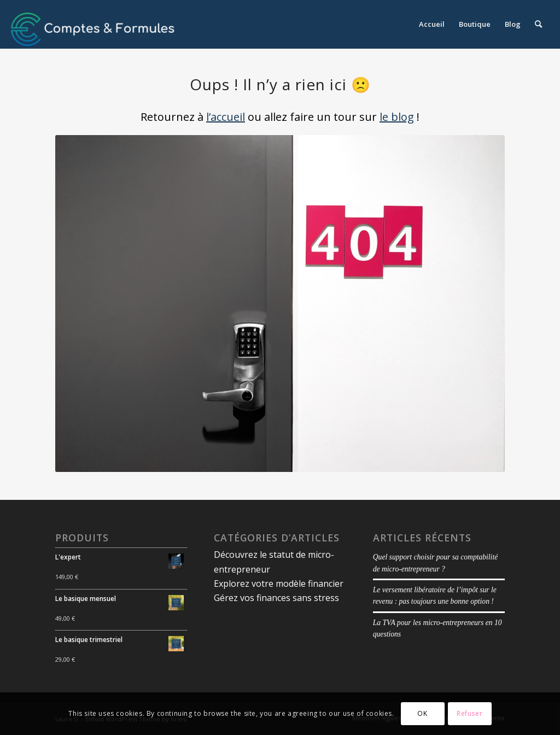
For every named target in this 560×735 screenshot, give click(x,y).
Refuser (469, 713)
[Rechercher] (538, 24)
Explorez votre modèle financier (279, 584)
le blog (397, 117)
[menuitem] (432, 24)
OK (422, 713)
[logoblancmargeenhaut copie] (93, 24)
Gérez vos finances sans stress (276, 598)
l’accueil (226, 117)
